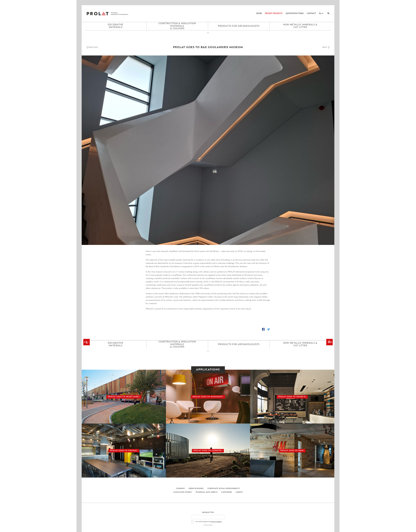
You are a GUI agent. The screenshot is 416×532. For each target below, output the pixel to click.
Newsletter (208, 513)
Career (239, 492)
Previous (93, 47)
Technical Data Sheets (207, 492)
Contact (311, 13)
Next (325, 47)
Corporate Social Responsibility (224, 489)
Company (180, 489)
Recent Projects (274, 13)
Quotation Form (295, 13)
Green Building (196, 489)
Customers (227, 492)
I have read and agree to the (208, 522)
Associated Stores (183, 492)
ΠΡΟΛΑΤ (98, 14)
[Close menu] (208, 35)
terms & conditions (216, 522)
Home (259, 13)
